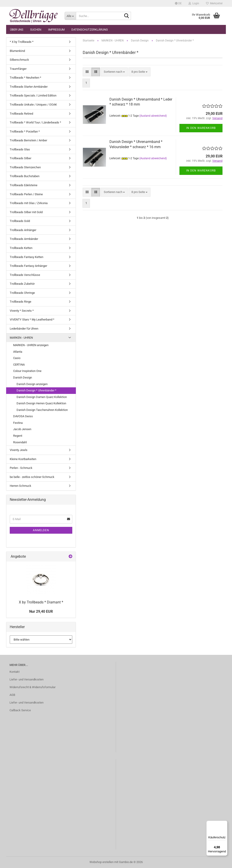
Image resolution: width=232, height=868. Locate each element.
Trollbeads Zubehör (22, 284)
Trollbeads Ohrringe (22, 293)
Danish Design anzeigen (32, 384)
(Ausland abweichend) (153, 116)
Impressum (56, 30)
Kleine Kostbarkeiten (23, 459)
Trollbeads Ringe (21, 302)
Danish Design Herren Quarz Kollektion (41, 403)
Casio (17, 358)
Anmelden (41, 530)
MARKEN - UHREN (21, 338)
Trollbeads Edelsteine (24, 185)
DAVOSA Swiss (23, 416)
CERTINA (19, 365)
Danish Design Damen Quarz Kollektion (42, 397)
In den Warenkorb (201, 128)
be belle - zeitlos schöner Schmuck (32, 477)
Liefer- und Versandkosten (27, 679)
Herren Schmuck (21, 486)
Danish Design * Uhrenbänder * (36, 390)
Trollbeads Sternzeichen (25, 167)
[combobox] (114, 72)
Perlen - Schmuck (21, 468)
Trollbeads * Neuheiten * (25, 78)
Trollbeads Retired (21, 114)
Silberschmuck (19, 60)
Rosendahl (20, 442)
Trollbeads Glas (20, 149)
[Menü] (225, 823)
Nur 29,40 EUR (41, 611)
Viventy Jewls (19, 450)
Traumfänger (18, 69)
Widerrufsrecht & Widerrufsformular (33, 687)
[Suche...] (70, 16)
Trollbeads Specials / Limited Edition (33, 95)
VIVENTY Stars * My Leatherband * (32, 319)
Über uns (17, 30)
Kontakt (14, 672)
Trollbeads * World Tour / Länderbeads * (35, 122)
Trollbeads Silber (21, 158)
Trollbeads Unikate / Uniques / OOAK (33, 105)
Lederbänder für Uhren (24, 329)
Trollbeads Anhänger (23, 230)
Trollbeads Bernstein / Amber (28, 140)
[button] (178, 3)
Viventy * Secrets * (22, 311)
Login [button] (194, 3)
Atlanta (18, 352)
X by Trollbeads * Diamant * (41, 602)
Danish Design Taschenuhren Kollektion (42, 410)
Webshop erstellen (101, 862)
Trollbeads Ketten (21, 248)
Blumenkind (17, 51)
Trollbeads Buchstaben (25, 176)
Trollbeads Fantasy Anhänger (28, 266)
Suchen (36, 30)
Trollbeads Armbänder (24, 239)
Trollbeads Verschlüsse (25, 275)
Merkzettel (214, 3)
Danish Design (23, 377)
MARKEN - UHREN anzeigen (31, 345)
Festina (18, 423)
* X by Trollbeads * (22, 42)
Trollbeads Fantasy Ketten (27, 257)
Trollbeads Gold (20, 221)
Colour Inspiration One (27, 371)
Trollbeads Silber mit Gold (26, 212)
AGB (12, 695)
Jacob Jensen (22, 429)
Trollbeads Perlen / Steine (26, 194)
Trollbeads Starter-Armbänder (29, 87)
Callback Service (20, 710)
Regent (18, 436)
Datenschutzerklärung (90, 30)
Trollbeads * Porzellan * (25, 131)
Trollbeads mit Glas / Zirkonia (29, 203)
